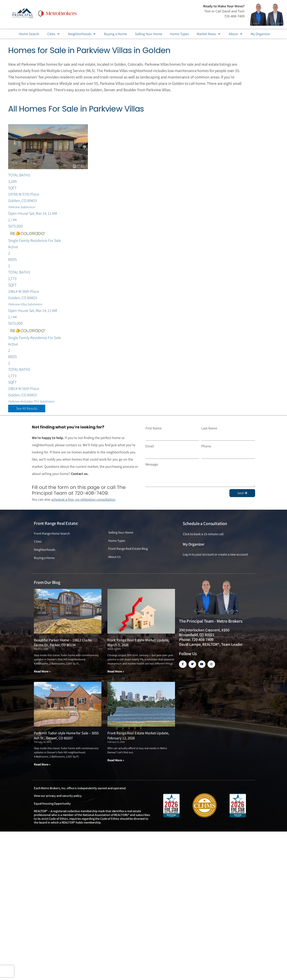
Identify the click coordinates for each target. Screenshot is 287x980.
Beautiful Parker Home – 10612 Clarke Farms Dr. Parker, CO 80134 (63, 644)
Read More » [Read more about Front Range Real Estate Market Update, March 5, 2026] (116, 673)
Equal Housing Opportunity (52, 805)
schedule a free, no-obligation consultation (84, 501)
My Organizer (194, 546)
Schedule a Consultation (205, 525)
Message (152, 466)
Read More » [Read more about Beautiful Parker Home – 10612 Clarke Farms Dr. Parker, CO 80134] (42, 673)
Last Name (209, 430)
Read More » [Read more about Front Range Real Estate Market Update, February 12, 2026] (116, 762)
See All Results (27, 410)
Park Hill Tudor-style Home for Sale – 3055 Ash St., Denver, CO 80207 (66, 737)
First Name (154, 430)
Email (150, 448)
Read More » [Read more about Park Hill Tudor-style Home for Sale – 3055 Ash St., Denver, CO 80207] (42, 766)
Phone (206, 448)
